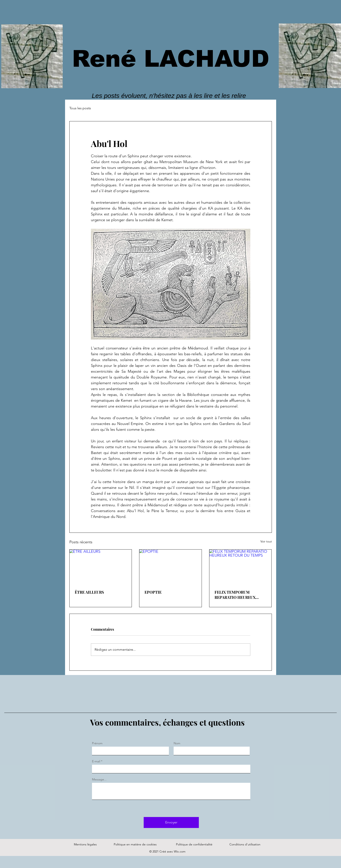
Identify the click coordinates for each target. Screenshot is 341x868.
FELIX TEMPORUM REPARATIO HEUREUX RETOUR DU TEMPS (235, 595)
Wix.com (180, 851)
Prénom (97, 743)
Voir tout (266, 541)
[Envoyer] (171, 822)
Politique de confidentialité (194, 844)
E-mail (96, 761)
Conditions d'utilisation (245, 844)
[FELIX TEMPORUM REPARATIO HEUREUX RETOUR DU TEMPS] (241, 567)
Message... (99, 779)
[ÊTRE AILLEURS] (101, 567)
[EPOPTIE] (170, 567)
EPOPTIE (153, 592)
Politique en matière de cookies (136, 844)
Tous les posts (80, 108)
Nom (177, 743)
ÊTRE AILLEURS (89, 592)
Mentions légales (85, 844)
